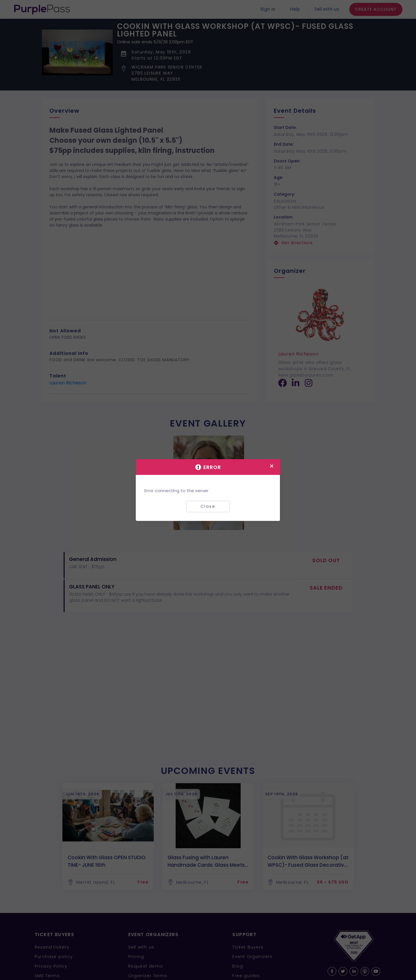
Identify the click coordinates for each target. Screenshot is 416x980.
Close (208, 506)
